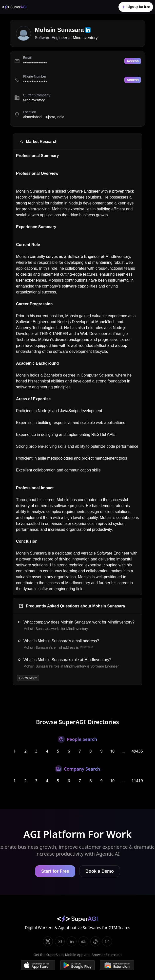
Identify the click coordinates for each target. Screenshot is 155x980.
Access (133, 61)
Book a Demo (100, 871)
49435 (137, 751)
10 (112, 751)
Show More (28, 678)
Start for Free (55, 871)
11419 (137, 781)
